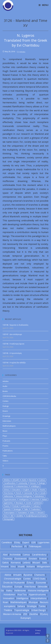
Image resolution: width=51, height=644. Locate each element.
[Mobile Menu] (44, 5)
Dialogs (6, 406)
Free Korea (8, 493)
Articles (22, 52)
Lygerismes (44, 542)
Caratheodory (10, 483)
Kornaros (16, 563)
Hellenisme (8, 496)
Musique (19, 503)
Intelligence (24, 499)
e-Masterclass (22, 486)
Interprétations (38, 598)
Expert (26, 542)
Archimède (15, 555)
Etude (35, 490)
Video (32, 513)
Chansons (40, 575)
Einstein (33, 559)
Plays (5, 436)
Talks (5, 456)
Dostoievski (9, 486)
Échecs (30, 583)
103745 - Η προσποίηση (12, 353)
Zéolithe (34, 614)
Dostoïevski (21, 559)
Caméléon (7, 542)
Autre (24, 480)
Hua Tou (22, 594)
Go (36, 493)
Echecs (7, 490)
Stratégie (32, 606)
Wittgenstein (44, 566)
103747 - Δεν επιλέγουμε (12, 334)
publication (26, 506)
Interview (35, 499)
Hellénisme (20, 590)
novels (29, 503)
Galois (5, 563)
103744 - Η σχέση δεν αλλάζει (14, 363)
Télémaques (35, 546)
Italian (45, 499)
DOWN (48, 641)
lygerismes (8, 503)
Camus (42, 480)
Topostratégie (22, 610)
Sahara (36, 506)
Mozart (36, 563)
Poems (5, 446)
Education (16, 490)
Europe (18, 587)
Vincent (40, 513)
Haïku (9, 590)
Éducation (7, 587)
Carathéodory (39, 555)
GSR (33, 542)
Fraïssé (43, 559)
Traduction (36, 509)
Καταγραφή (9, 519)
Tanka (42, 606)
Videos (5, 461)
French (19, 493)
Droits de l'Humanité (14, 583)
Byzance (33, 480)
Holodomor (39, 496)
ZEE (12, 516)
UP (48, 636)
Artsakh (16, 480)
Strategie (17, 509)
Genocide (28, 493)
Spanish (7, 509)
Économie (41, 583)
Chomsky (8, 559)
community (23, 483)
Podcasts (6, 441)
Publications (8, 451)
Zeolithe (20, 516)
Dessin (33, 483)
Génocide (42, 587)
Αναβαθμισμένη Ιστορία (36, 516)
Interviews (7, 421)
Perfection (17, 546)
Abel (5, 555)
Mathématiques (18, 602)
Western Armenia (12, 614)
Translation (22, 513)
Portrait (15, 506)
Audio (5, 386)
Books (5, 391)
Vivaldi (21, 566)
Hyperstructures (37, 594)
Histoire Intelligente (24, 496)
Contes (6, 401)
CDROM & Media (9, 396)
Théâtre (8, 610)
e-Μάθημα (35, 486)
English (26, 490)
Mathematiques (9, 426)
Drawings (6, 416)
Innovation (9, 598)
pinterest (38, 503)
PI (26, 546)
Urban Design (39, 610)
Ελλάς (17, 542)
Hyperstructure (10, 499)
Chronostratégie (13, 579)
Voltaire (31, 566)
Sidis (45, 563)
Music (5, 431)
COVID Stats (39, 579)
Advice (8, 575)
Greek (43, 493)
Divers (5, 411)
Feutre (42, 490)
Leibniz (27, 563)
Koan (6, 602)
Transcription (9, 513)
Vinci (6, 516)
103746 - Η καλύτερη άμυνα (13, 344)
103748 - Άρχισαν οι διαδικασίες (15, 325)
